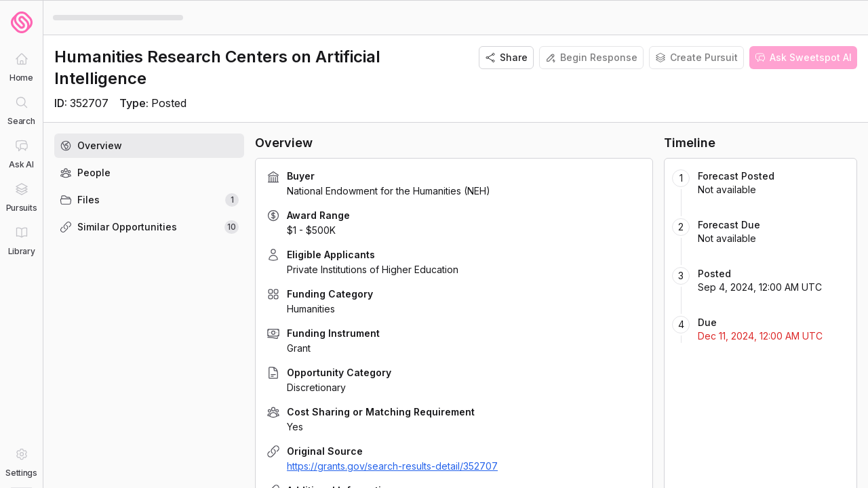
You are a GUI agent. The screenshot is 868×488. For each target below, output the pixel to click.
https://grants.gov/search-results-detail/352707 (392, 466)
